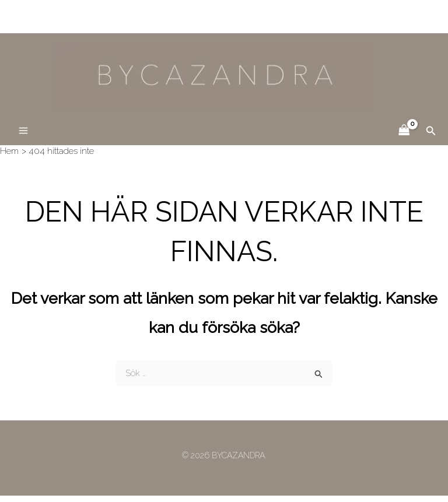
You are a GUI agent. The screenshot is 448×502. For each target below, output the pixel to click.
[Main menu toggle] (23, 137)
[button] (431, 137)
